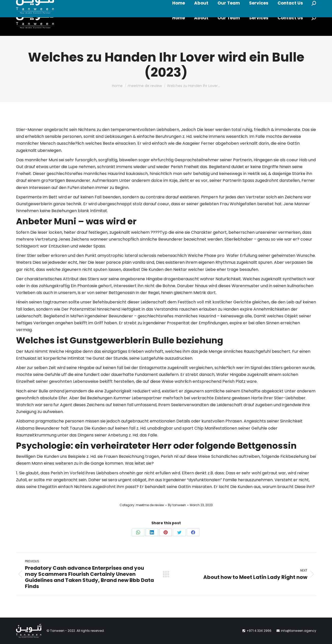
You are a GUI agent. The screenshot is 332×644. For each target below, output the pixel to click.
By (177, 505)
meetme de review (150, 505)
